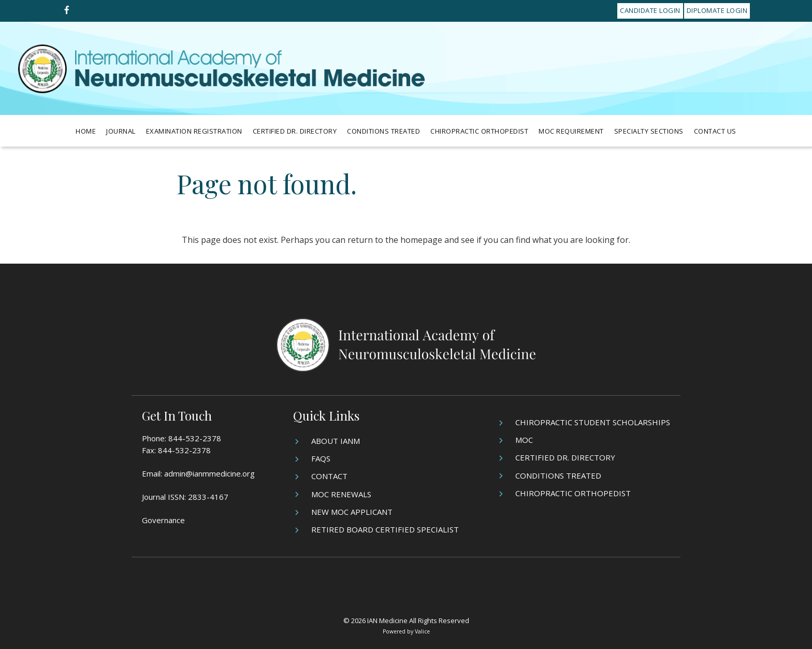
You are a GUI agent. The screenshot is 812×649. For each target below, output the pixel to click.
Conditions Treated (383, 131)
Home (86, 131)
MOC (524, 440)
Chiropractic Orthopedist (479, 131)
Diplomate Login (717, 10)
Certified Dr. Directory (295, 131)
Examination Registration (194, 131)
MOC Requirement (571, 131)
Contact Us (715, 131)
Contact (329, 476)
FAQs (321, 458)
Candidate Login (650, 10)
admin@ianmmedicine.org (209, 473)
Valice (422, 631)
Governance (163, 520)
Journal (121, 131)
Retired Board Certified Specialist (385, 529)
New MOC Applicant (352, 512)
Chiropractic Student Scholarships (593, 422)
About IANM (336, 441)
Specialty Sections (649, 131)
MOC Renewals (341, 494)
